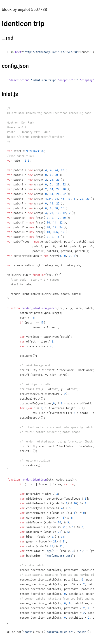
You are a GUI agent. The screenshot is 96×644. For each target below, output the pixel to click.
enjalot (24, 9)
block (7, 9)
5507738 (39, 9)
